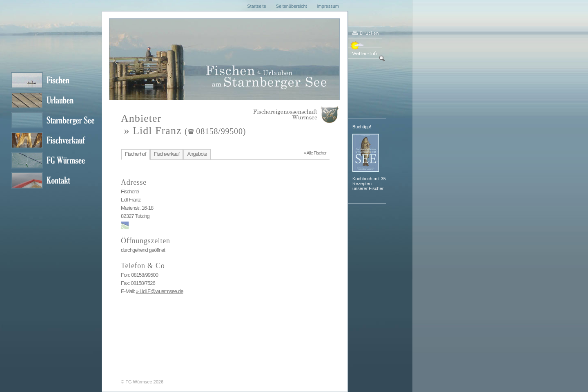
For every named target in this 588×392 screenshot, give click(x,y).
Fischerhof (136, 154)
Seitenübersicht (292, 6)
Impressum (328, 6)
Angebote (197, 154)
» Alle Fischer (315, 153)
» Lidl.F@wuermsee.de (160, 291)
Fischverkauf (167, 154)
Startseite (256, 6)
